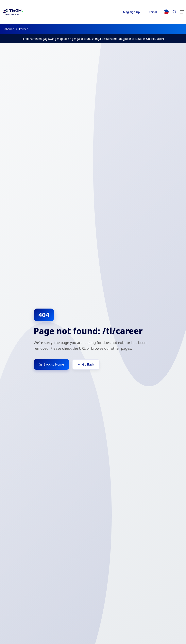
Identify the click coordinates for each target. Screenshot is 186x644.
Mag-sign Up (131, 12)
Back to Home (52, 364)
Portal (153, 12)
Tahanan (9, 29)
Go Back (89, 364)
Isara (161, 39)
